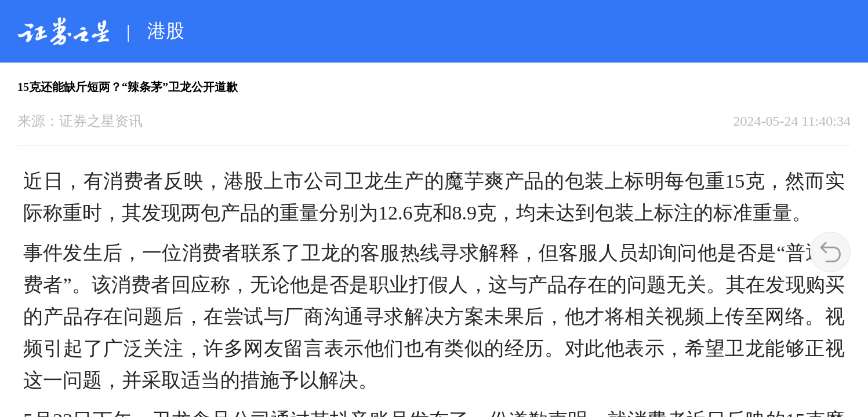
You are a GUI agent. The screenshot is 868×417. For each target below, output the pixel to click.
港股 (166, 31)
